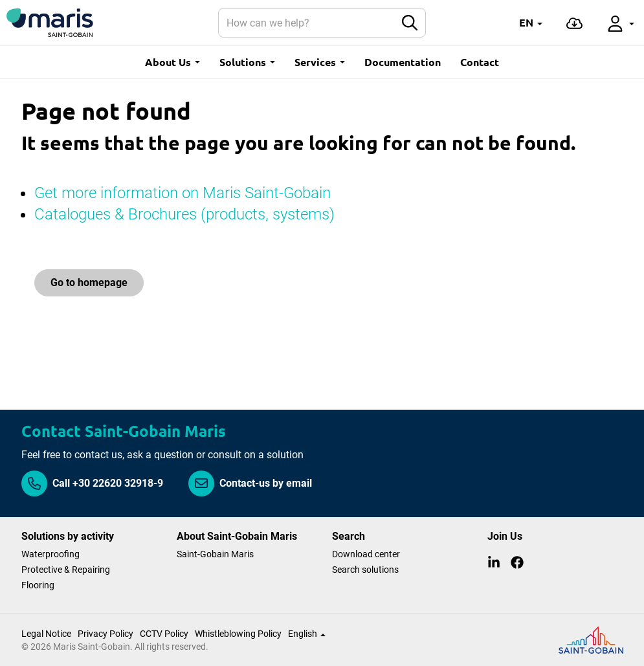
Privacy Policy (105, 634)
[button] (531, 23)
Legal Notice (46, 634)
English (307, 634)
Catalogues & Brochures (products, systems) (184, 214)
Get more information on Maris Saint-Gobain (184, 193)
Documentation (403, 62)
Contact (480, 62)
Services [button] (320, 62)
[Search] (307, 23)
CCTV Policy (164, 634)
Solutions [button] (247, 62)
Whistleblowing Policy (238, 634)
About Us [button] (172, 62)
